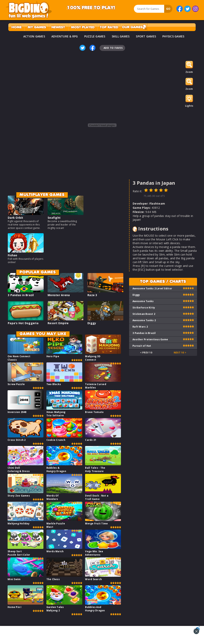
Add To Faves (113, 48)
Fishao (13, 255)
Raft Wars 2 (140, 327)
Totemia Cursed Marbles (96, 386)
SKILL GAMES (121, 36)
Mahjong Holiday (19, 523)
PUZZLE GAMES (95, 36)
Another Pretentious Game (150, 339)
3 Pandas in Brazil (21, 295)
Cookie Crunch (56, 440)
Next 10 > (180, 353)
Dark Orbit (16, 218)
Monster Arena (59, 295)
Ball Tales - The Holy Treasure (95, 469)
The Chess (53, 579)
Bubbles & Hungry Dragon (56, 469)
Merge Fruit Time (96, 523)
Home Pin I (15, 607)
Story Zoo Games (19, 496)
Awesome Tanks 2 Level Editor (152, 288)
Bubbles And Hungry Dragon (95, 609)
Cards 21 (91, 440)
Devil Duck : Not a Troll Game (97, 497)
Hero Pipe (53, 356)
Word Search (93, 579)
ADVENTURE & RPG (65, 36)
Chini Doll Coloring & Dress (19, 469)
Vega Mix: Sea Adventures (94, 553)
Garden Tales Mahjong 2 (55, 609)
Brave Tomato (94, 412)
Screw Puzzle (16, 384)
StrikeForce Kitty (144, 308)
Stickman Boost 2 (144, 314)
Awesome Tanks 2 (144, 320)
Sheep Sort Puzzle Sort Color (19, 553)
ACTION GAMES (34, 36)
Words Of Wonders (53, 497)
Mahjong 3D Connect (93, 358)
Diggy (92, 323)
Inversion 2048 (17, 412)
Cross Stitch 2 (17, 440)
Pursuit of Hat (142, 346)
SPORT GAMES (146, 36)
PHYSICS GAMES (173, 36)
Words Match (55, 551)
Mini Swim (14, 579)
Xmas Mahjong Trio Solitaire (56, 414)
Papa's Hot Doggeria (23, 323)
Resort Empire (58, 323)
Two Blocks (54, 384)
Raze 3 (92, 295)
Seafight (54, 218)
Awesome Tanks (143, 301)
